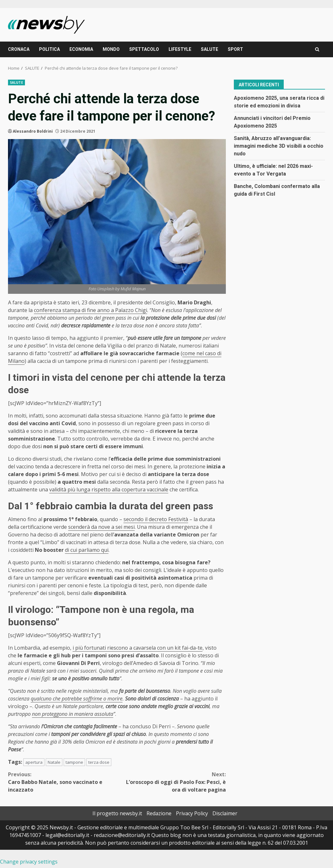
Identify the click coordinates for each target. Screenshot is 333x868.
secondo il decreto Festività (156, 519)
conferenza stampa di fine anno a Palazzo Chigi (91, 310)
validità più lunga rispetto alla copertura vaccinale (109, 489)
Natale (54, 762)
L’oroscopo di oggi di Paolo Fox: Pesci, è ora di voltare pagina (172, 782)
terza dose (99, 762)
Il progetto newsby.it (117, 813)
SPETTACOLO (144, 49)
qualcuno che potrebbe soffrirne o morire (77, 699)
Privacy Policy (192, 813)
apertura (34, 762)
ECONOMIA (81, 49)
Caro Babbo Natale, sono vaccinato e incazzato (63, 782)
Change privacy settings (29, 862)
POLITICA (49, 49)
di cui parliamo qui (87, 550)
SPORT (235, 49)
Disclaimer (225, 813)
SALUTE (210, 49)
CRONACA (19, 49)
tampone (74, 762)
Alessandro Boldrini (33, 131)
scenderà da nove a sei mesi (101, 527)
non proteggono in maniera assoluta (73, 714)
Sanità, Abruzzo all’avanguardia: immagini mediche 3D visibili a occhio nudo (279, 146)
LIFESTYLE (180, 49)
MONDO (111, 49)
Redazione (159, 813)
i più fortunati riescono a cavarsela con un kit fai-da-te (138, 648)
